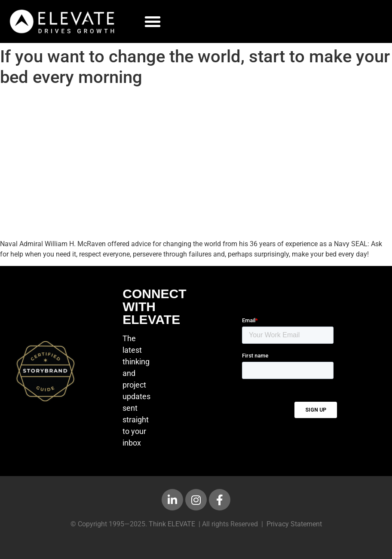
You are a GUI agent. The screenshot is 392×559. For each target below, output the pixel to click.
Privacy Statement (294, 524)
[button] (153, 21)
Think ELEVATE (172, 524)
